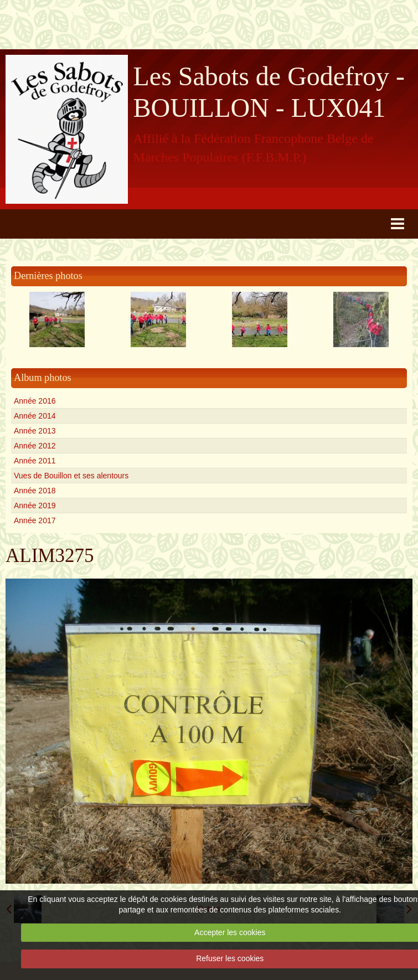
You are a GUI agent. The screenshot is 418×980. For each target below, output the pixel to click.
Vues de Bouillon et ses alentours (71, 476)
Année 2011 (35, 461)
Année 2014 (35, 416)
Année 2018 (35, 491)
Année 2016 (35, 401)
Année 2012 (35, 446)
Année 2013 (35, 431)
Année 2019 (35, 506)
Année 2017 (35, 520)
